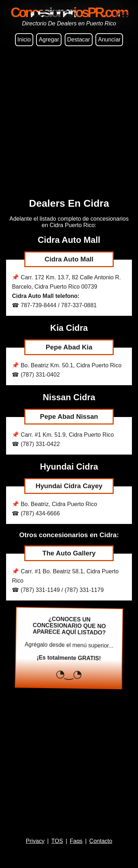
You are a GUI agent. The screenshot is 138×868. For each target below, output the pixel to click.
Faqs (76, 841)
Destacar (79, 40)
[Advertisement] (69, 123)
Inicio (24, 40)
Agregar (49, 40)
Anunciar (109, 40)
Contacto (101, 841)
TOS (57, 841)
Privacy (35, 841)
